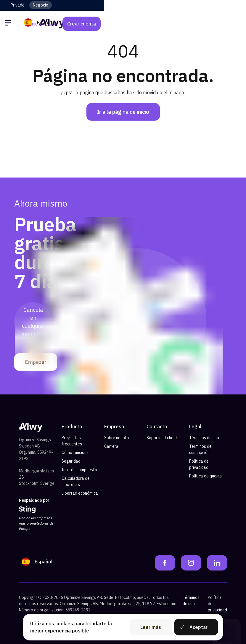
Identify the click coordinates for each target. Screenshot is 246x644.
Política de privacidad (199, 464)
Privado (18, 5)
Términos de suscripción (200, 449)
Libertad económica (80, 493)
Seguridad (71, 461)
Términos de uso (204, 438)
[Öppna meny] (9, 24)
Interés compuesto (79, 470)
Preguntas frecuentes (72, 441)
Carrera (111, 446)
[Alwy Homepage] (123, 24)
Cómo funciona (75, 453)
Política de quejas (205, 476)
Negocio (41, 5)
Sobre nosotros (118, 438)
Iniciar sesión (186, 24)
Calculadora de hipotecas (76, 481)
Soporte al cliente (163, 438)
